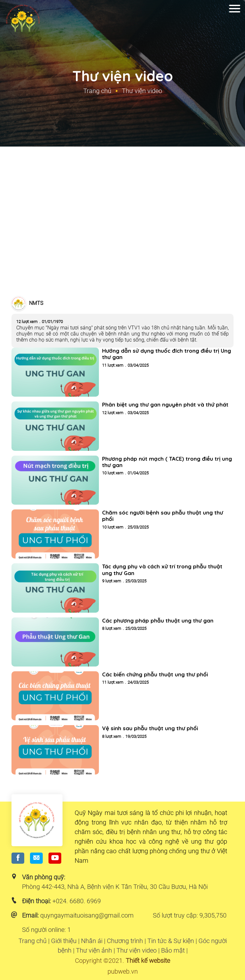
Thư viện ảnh (94, 950)
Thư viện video (137, 950)
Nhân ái (92, 941)
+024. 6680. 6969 (77, 901)
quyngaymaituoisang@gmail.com (87, 915)
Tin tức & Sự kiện (171, 941)
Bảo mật (173, 950)
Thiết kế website (148, 961)
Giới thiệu (64, 941)
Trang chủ (97, 91)
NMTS (36, 303)
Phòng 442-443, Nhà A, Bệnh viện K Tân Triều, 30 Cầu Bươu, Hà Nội (115, 887)
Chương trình (125, 941)
